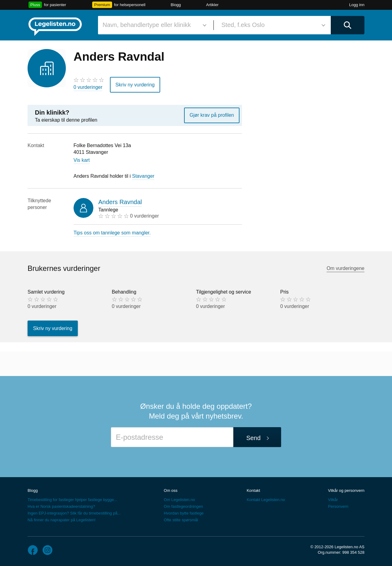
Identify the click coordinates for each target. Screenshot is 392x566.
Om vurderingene (345, 268)
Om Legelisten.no (179, 500)
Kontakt (253, 490)
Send (253, 438)
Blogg (176, 5)
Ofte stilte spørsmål (181, 520)
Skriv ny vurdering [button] (135, 84)
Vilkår (333, 500)
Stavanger (143, 176)
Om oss (171, 490)
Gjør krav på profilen (212, 115)
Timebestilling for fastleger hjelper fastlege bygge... (72, 500)
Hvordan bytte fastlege (184, 513)
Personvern (338, 506)
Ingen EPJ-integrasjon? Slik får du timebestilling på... (74, 513)
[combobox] (153, 25)
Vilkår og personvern (346, 490)
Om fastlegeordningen (183, 506)
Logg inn (357, 5)
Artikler (212, 5)
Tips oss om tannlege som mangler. (112, 233)
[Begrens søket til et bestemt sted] (272, 25)
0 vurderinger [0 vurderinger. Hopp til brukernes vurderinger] (88, 87)
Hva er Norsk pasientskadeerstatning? (61, 506)
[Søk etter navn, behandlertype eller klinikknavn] (153, 25)
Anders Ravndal (120, 202)
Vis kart (82, 160)
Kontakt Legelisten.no (266, 500)
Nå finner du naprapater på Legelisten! (62, 520)
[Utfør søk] (348, 25)
